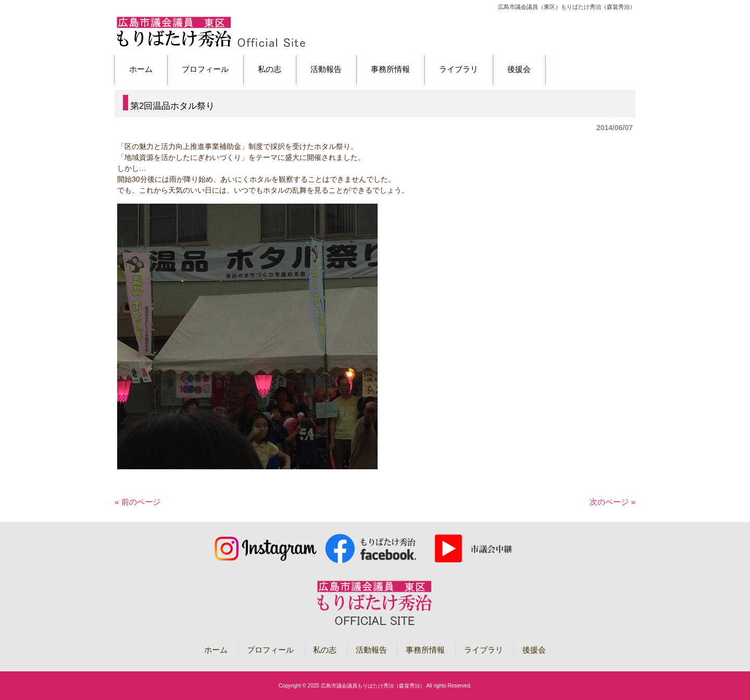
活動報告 (371, 650)
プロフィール (270, 650)
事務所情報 (425, 650)
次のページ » (612, 502)
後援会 (534, 650)
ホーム (216, 650)
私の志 (325, 650)
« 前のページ (137, 502)
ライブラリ (484, 650)
